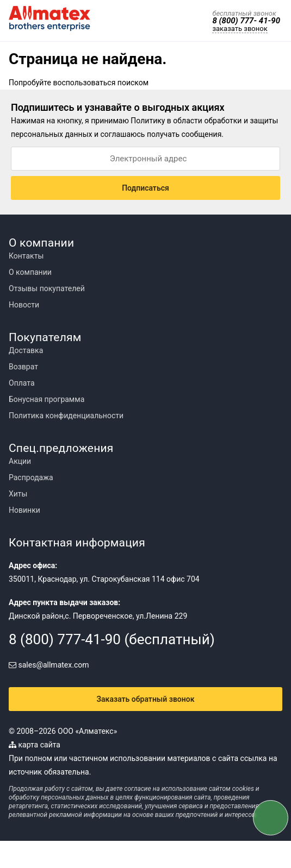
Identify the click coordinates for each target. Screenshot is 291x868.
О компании (30, 272)
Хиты (18, 494)
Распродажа (31, 477)
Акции (20, 461)
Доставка (26, 350)
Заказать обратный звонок (146, 699)
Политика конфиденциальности (66, 416)
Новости (24, 305)
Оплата (22, 383)
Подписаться (145, 188)
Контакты (26, 256)
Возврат (23, 367)
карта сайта (35, 745)
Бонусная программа (47, 399)
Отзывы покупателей (47, 288)
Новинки (24, 510)
